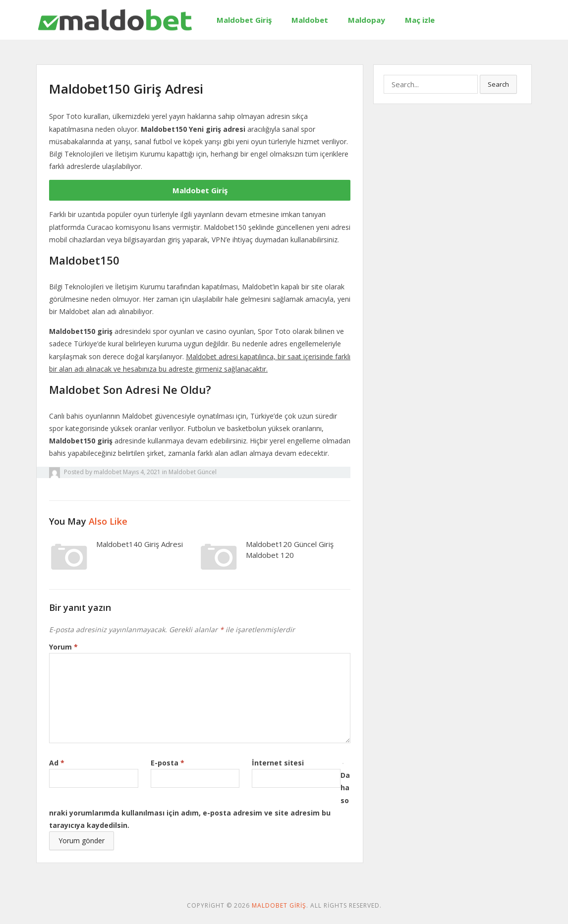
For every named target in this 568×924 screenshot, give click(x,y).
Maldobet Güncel (193, 472)
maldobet (108, 472)
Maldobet (310, 20)
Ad (57, 763)
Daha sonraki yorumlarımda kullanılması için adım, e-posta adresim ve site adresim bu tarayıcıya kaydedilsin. (199, 800)
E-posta (168, 763)
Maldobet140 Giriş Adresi (140, 544)
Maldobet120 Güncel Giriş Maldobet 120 (290, 549)
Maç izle (420, 20)
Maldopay (367, 20)
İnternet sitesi (278, 763)
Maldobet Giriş (244, 20)
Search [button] (498, 84)
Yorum (63, 647)
